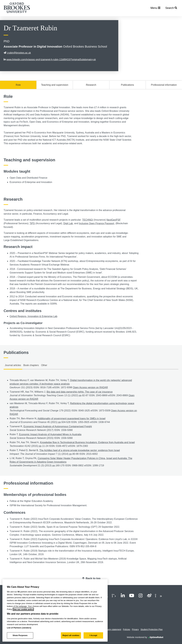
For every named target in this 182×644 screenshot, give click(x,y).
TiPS (32, 223)
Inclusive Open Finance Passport (97, 223)
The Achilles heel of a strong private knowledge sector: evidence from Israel (80, 450)
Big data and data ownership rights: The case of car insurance (80, 392)
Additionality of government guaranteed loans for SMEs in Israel (72, 419)
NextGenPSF (113, 220)
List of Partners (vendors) (19, 628)
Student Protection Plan (152, 629)
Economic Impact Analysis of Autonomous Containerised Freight (58, 426)
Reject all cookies (71, 635)
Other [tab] (44, 365)
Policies (127, 629)
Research (91, 85)
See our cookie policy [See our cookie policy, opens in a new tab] (23, 609)
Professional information (164, 85)
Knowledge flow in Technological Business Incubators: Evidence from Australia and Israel (87, 442)
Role (18, 85)
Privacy (135, 629)
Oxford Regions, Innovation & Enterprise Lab (34, 316)
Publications (127, 85)
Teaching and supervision (55, 85)
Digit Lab (68, 223)
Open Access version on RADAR (90, 387)
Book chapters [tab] (31, 365)
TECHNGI (88, 220)
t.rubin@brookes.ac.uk (17, 53)
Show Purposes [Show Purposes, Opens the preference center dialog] (20, 635)
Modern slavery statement (109, 629)
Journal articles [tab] (13, 365)
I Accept (93, 635)
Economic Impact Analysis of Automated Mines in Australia (50, 434)
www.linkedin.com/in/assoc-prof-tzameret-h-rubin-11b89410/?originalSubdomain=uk (50, 60)
